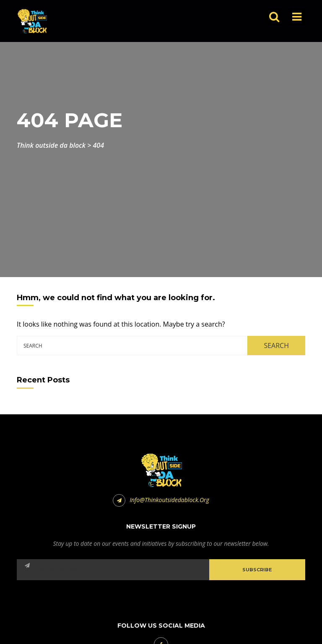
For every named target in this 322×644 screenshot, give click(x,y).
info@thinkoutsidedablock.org (161, 500)
